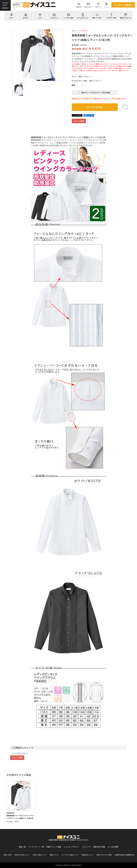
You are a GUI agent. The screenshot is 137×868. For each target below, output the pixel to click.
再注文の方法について (22, 855)
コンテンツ (86, 847)
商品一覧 (22, 847)
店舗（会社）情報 (99, 847)
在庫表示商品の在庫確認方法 (124, 855)
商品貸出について (88, 855)
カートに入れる (95, 107)
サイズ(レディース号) (79, 81)
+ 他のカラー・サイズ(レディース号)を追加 (95, 92)
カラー (74, 76)
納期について (54, 855)
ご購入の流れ (7, 855)
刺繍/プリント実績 (54, 847)
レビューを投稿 (79, 121)
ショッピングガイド (71, 847)
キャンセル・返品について (70, 855)
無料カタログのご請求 (104, 855)
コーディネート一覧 (36, 847)
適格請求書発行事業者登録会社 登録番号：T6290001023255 (69, 840)
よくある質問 (113, 847)
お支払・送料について (40, 855)
